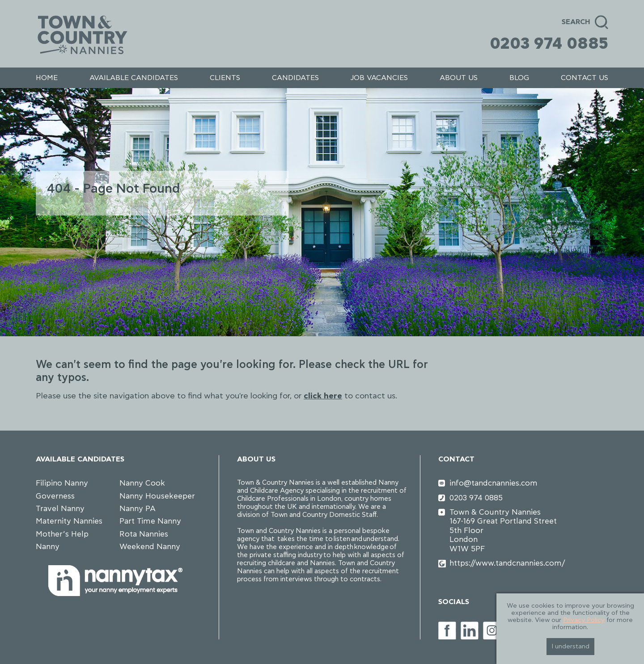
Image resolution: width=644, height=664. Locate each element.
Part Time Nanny (150, 521)
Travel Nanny (60, 509)
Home (47, 78)
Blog (519, 78)
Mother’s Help (62, 534)
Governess (55, 496)
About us (459, 78)
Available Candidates (134, 78)
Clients (225, 78)
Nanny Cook (142, 483)
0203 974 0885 (549, 44)
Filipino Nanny (62, 483)
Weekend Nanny (150, 547)
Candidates (295, 78)
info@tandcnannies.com (494, 483)
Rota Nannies (144, 534)
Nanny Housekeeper (157, 496)
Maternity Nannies (69, 521)
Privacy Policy (584, 620)
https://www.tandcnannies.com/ (507, 563)
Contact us (585, 78)
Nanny (48, 547)
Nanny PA (138, 509)
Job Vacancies (379, 78)
